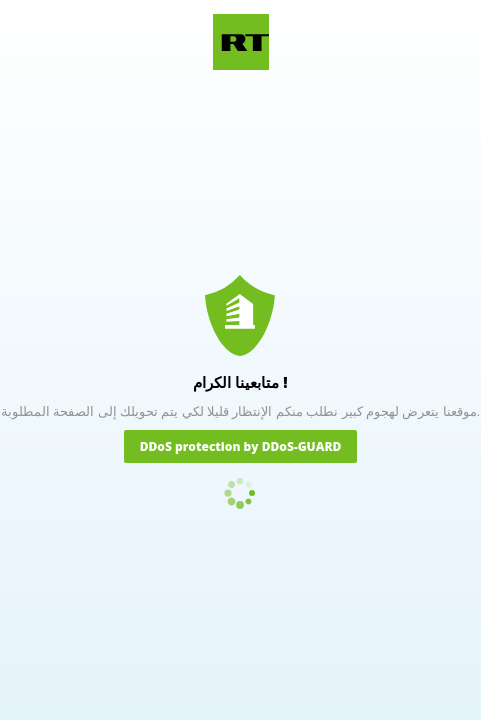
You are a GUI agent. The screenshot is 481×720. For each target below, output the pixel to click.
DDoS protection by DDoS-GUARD (241, 446)
